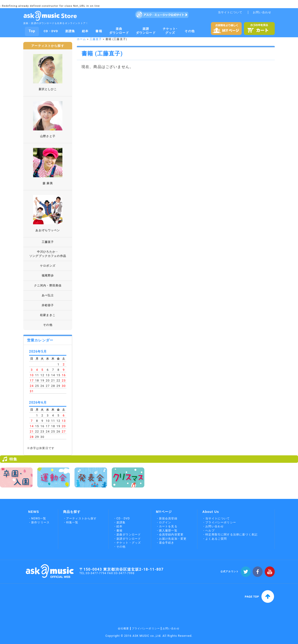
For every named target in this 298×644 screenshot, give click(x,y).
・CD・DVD (122, 518)
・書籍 (118, 531)
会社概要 (124, 629)
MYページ (164, 512)
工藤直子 (96, 39)
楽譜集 (70, 31)
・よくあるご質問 (215, 539)
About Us (211, 512)
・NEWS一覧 (37, 518)
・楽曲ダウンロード (127, 535)
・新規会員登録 (167, 518)
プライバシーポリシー (146, 629)
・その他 (120, 547)
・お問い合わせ (213, 526)
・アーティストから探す (80, 518)
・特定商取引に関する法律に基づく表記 (230, 535)
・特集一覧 (71, 522)
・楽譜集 (120, 522)
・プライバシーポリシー (219, 522)
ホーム (81, 39)
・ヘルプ (208, 531)
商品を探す (72, 512)
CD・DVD (51, 31)
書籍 (99, 31)
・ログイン (164, 522)
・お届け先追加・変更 (171, 539)
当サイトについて (230, 12)
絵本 (85, 31)
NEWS (34, 512)
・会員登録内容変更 (170, 535)
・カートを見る (167, 526)
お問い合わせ (262, 12)
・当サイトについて (216, 518)
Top (32, 31)
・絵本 (118, 526)
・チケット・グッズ (127, 543)
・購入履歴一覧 (167, 531)
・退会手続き (165, 543)
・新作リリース (39, 522)
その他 (190, 31)
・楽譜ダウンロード (127, 539)
